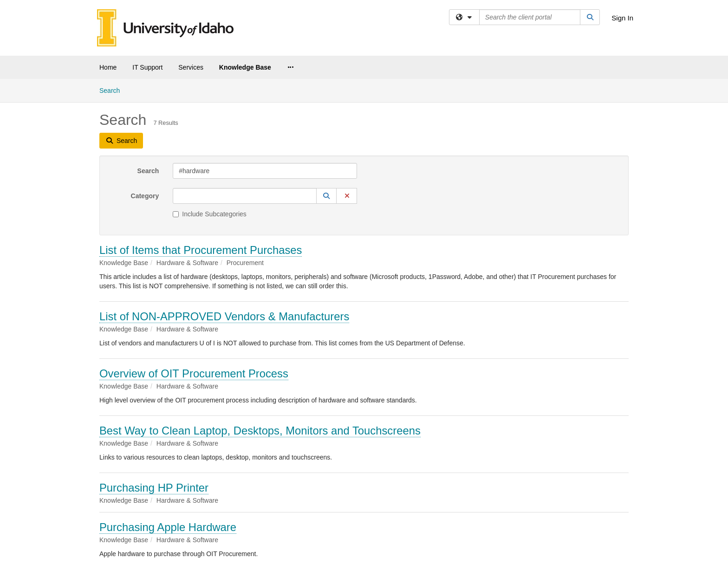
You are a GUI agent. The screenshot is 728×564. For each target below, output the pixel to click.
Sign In (622, 18)
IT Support (147, 67)
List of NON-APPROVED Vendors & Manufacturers (224, 316)
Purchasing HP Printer (154, 488)
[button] (326, 196)
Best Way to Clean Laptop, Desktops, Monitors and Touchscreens (260, 431)
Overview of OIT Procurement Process (194, 373)
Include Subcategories (210, 214)
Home (108, 67)
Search (113, 90)
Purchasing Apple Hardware (168, 527)
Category (145, 196)
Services (191, 67)
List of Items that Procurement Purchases (201, 250)
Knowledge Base (245, 67)
